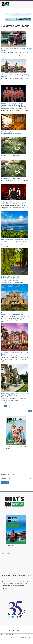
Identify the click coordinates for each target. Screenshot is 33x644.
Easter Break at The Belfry (10, 155)
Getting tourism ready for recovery (14, 202)
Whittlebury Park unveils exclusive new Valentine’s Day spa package (15, 133)
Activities (4, 479)
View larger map (6, 573)
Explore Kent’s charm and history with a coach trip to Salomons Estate (15, 314)
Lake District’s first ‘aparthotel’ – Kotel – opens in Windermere (15, 394)
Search (5, 483)
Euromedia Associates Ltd (24, 637)
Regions (4, 474)
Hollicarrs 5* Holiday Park (10, 277)
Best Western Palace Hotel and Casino (15, 239)
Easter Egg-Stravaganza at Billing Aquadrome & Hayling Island (13, 104)
